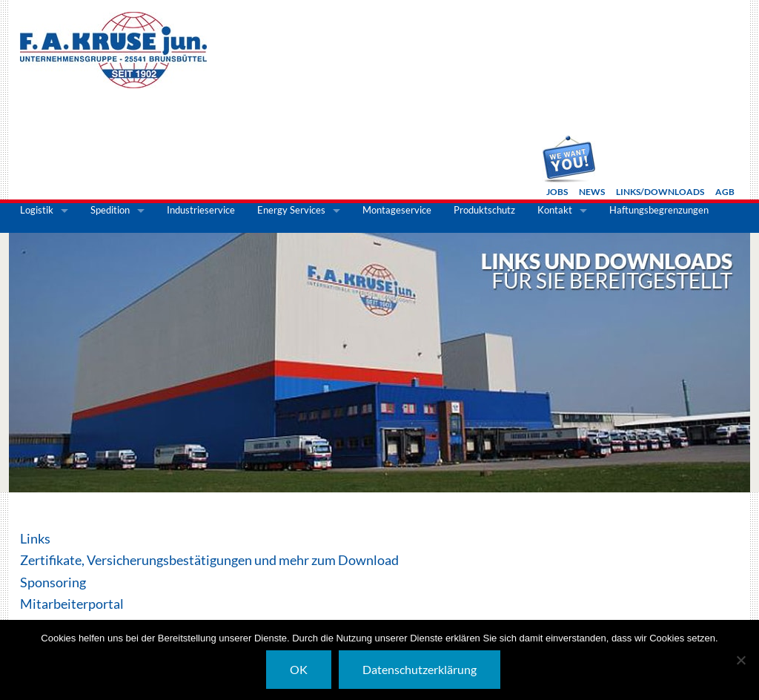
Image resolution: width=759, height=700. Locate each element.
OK (299, 669)
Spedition (110, 210)
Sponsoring (53, 582)
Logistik (37, 210)
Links (35, 538)
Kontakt (555, 210)
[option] (379, 363)
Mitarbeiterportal (72, 604)
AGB (725, 192)
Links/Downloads (660, 192)
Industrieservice (201, 210)
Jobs (557, 192)
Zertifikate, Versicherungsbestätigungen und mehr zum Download (209, 560)
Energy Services (291, 210)
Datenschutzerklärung (420, 669)
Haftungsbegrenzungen (659, 210)
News (592, 192)
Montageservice (397, 210)
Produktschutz (484, 210)
